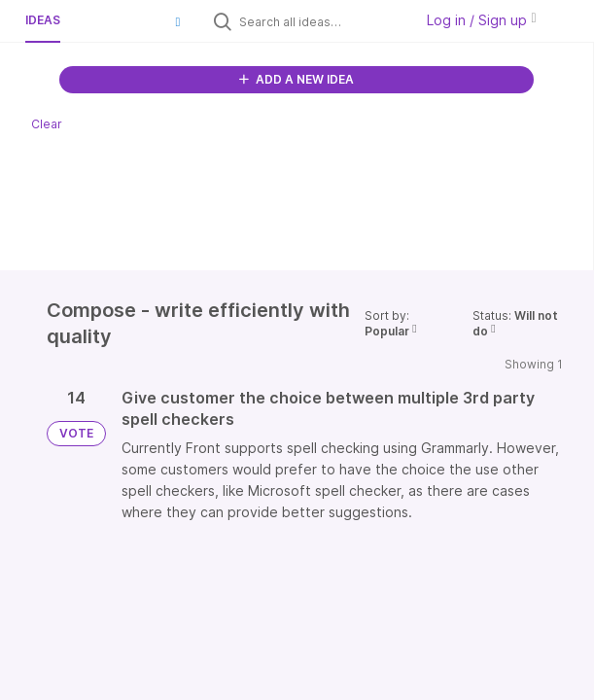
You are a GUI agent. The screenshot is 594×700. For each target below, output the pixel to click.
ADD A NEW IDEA (297, 79)
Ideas (43, 20)
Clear (47, 124)
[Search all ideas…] (322, 21)
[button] (178, 21)
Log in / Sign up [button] (481, 20)
